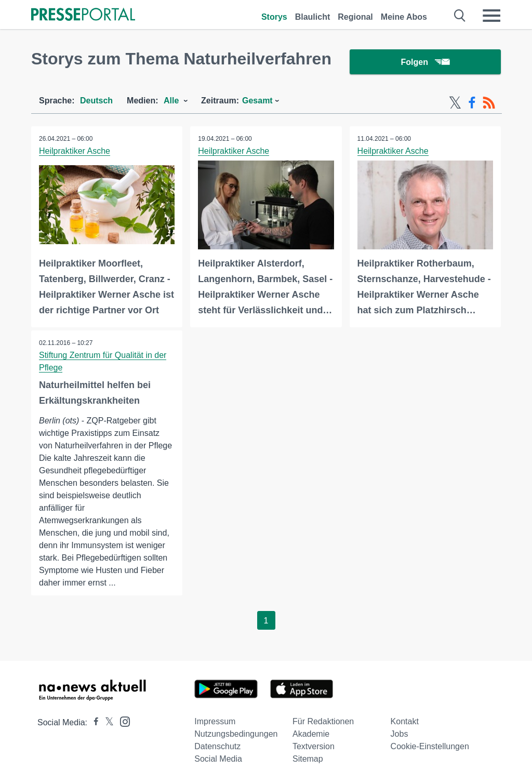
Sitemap (308, 759)
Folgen (425, 62)
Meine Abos (404, 17)
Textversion (314, 746)
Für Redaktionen (323, 721)
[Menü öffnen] (491, 16)
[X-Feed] (455, 103)
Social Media (218, 759)
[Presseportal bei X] (106, 722)
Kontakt (405, 721)
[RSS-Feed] (489, 103)
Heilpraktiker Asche (75, 151)
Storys (274, 17)
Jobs (400, 734)
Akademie (311, 734)
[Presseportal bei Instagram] (122, 721)
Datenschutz (217, 746)
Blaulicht (313, 17)
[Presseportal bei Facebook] (93, 722)
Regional (355, 17)
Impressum (215, 721)
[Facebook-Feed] (472, 103)
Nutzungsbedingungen (236, 734)
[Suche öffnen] (460, 16)
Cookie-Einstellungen (430, 746)
